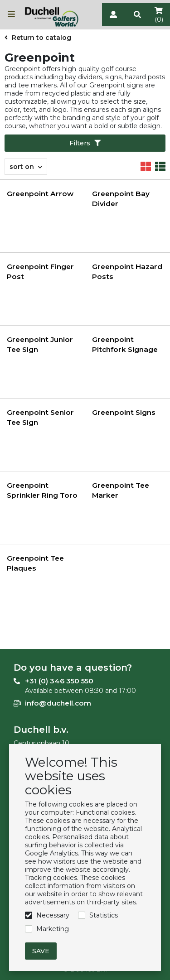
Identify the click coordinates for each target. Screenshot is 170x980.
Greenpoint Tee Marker (121, 490)
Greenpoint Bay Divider (121, 199)
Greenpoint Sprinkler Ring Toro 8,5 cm (42, 495)
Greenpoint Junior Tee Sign (40, 344)
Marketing (53, 929)
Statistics (104, 915)
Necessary (53, 915)
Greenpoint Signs (124, 412)
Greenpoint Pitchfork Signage (125, 344)
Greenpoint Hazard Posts (127, 271)
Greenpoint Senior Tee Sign (40, 417)
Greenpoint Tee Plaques (35, 563)
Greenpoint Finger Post (40, 271)
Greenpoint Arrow (40, 194)
